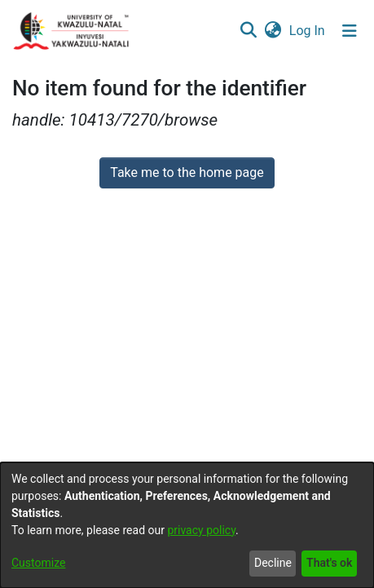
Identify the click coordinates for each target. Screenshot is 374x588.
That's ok (329, 563)
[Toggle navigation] (350, 31)
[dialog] (187, 525)
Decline (273, 563)
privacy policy (201, 530)
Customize (38, 563)
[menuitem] (273, 31)
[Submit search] (248, 31)
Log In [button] (308, 31)
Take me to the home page (187, 172)
